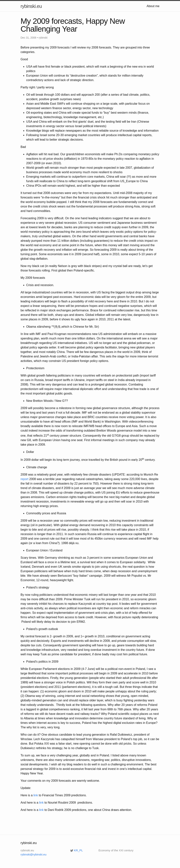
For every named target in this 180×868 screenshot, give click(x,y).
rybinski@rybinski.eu (34, 854)
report (25, 479)
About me (153, 6)
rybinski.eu (31, 6)
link (36, 795)
